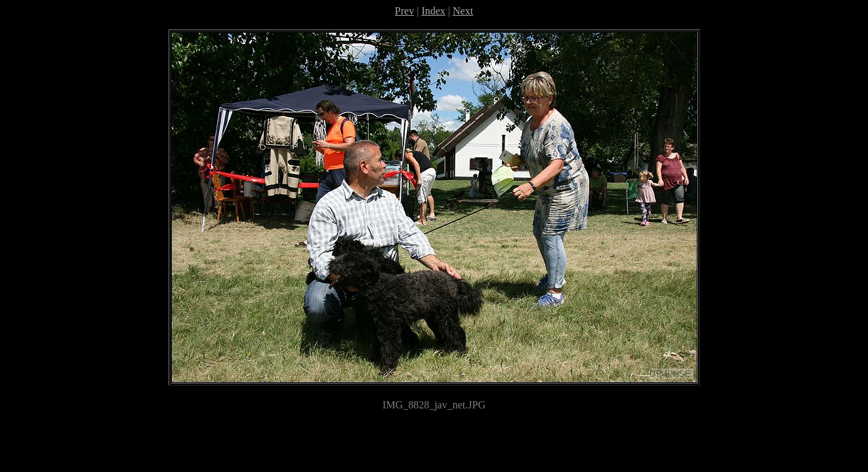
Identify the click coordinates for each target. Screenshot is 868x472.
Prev (404, 11)
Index (433, 11)
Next (463, 11)
